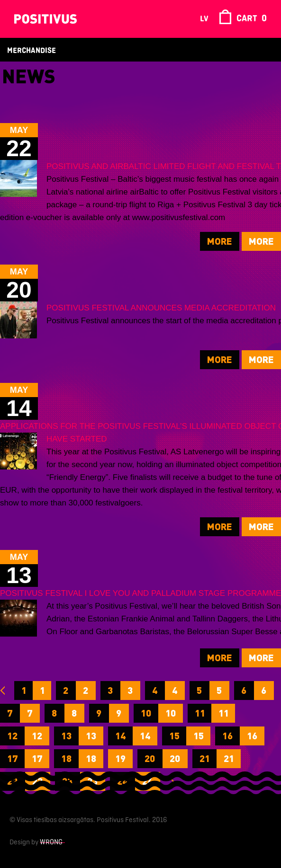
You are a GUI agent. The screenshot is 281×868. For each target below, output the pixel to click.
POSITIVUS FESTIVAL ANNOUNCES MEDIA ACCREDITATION (161, 308)
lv (204, 19)
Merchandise (32, 51)
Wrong (51, 842)
